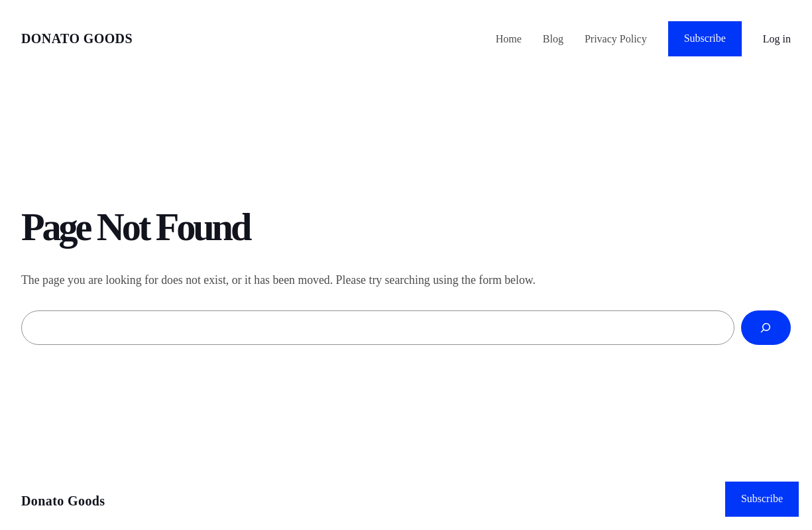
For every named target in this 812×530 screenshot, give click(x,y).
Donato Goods (77, 38)
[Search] (766, 328)
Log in (777, 39)
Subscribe (705, 38)
